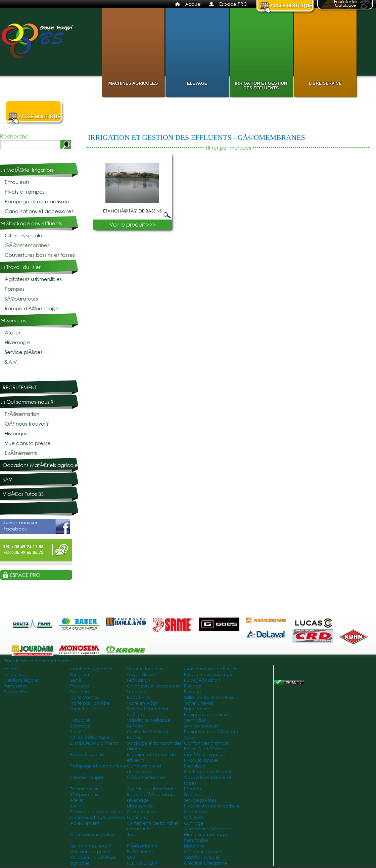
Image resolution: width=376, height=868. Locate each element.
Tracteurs (80, 692)
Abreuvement (85, 823)
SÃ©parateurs (21, 299)
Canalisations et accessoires (39, 211)
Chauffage (196, 812)
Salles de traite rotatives (209, 697)
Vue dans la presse (28, 443)
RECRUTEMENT (20, 387)
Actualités (14, 675)
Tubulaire (137, 692)
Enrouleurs (17, 182)
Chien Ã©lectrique (90, 737)
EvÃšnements (21, 453)
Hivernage (17, 342)
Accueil (194, 4)
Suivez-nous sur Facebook (37, 526)
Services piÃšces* (202, 726)
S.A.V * (77, 732)
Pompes (15, 289)
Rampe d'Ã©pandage (32, 308)
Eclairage (80, 726)
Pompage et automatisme (37, 202)
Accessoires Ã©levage (208, 829)
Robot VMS (139, 697)
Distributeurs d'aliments (94, 743)
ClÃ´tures (194, 817)
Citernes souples (25, 235)
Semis (76, 680)
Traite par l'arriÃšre (90, 703)
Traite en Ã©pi (142, 703)
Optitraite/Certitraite (148, 732)
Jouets (134, 835)
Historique (17, 433)
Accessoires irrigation (92, 835)
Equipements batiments (209, 715)
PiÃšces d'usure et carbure (212, 806)
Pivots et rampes (25, 192)
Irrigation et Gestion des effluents (261, 86)
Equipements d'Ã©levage (211, 732)
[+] (3, 170)
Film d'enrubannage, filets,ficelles (206, 837)
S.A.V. (12, 362)
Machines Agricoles (133, 83)
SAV (8, 480)
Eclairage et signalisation (97, 812)
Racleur (135, 737)
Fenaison (80, 675)
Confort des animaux (206, 743)
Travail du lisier (23, 267)
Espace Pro (15, 692)
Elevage (197, 83)
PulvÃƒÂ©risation (202, 680)
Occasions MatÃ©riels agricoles (41, 465)
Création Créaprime (205, 863)
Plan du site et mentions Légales (37, 661)
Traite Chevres (199, 703)
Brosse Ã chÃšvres (203, 749)
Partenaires (15, 686)
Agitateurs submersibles (33, 279)
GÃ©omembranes (271, 137)
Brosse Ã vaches (88, 755)
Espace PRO (233, 4)
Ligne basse (196, 709)
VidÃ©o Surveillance (149, 720)
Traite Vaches (84, 697)
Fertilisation (138, 680)
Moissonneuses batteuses (210, 669)
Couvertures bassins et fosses (40, 255)
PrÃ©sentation (22, 414)
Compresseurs (142, 812)
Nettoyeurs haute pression (98, 817)
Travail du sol (141, 675)
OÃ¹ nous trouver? (27, 424)
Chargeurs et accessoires (153, 686)
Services (16, 321)
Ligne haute (83, 709)
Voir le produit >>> (133, 224)
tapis (189, 737)
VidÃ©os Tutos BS (23, 494)
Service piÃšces (24, 352)
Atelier (13, 333)
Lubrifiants (137, 817)
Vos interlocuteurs (146, 669)
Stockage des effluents (34, 223)
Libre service (325, 83)
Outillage (194, 823)
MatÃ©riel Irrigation (30, 170)
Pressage (80, 686)
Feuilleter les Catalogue (346, 4)
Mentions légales (21, 680)
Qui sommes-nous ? (30, 402)
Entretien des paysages (208, 675)
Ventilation (195, 720)
